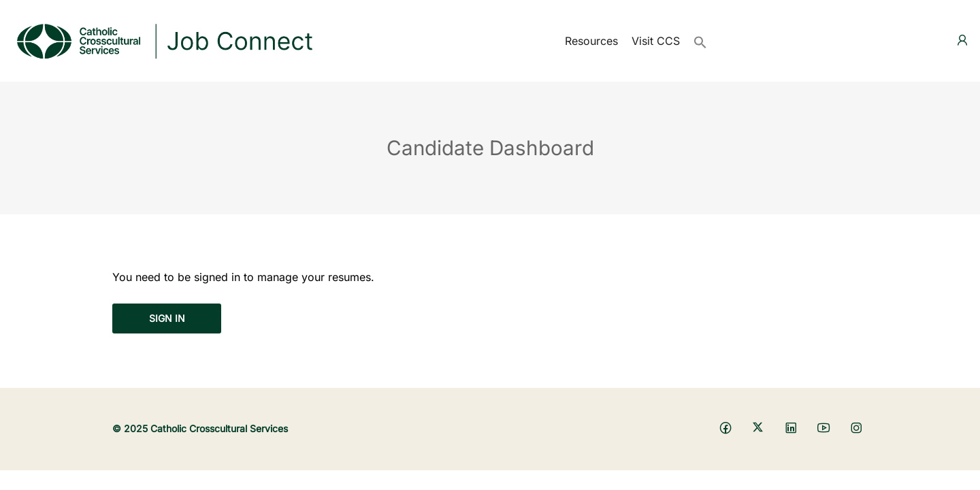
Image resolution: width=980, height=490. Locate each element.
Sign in (167, 318)
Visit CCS (656, 41)
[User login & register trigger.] (962, 40)
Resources (591, 41)
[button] (700, 41)
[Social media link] (725, 427)
